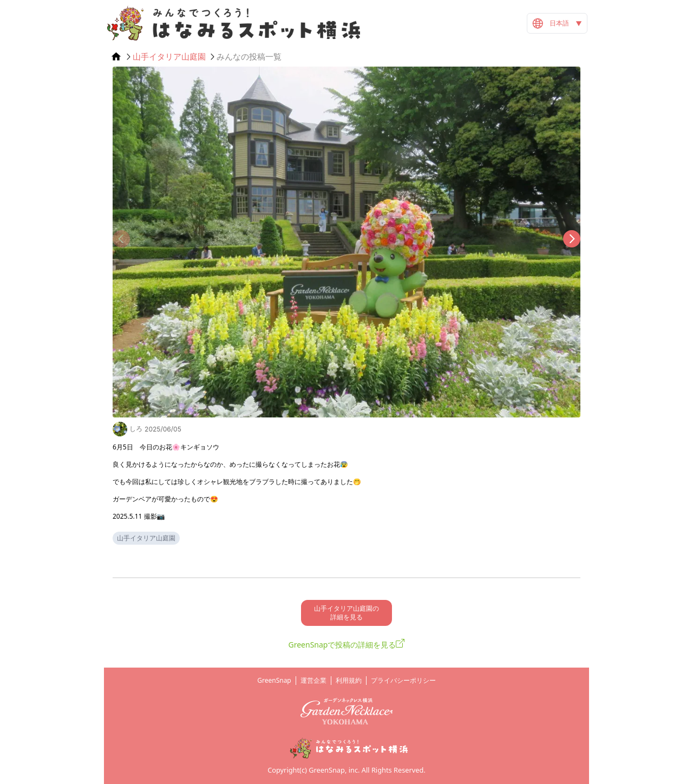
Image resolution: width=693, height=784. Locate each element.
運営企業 (313, 680)
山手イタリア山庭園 (169, 57)
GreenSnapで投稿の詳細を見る (342, 645)
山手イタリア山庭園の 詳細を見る (346, 613)
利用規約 (349, 680)
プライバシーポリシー (403, 680)
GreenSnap (274, 680)
